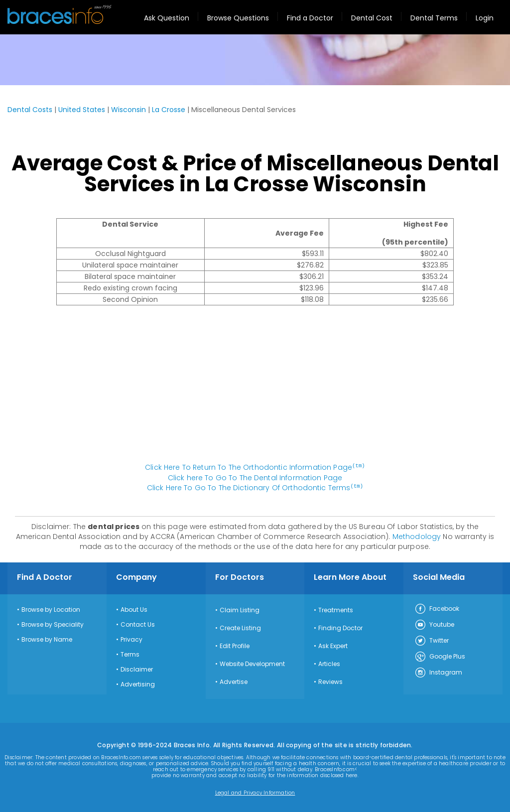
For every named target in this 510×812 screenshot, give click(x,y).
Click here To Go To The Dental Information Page (255, 477)
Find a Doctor (310, 18)
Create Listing (240, 627)
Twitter (432, 640)
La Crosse (169, 110)
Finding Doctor (340, 627)
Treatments (336, 609)
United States (82, 110)
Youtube (434, 624)
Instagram (438, 672)
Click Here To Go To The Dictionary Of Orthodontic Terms (255, 487)
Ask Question (167, 18)
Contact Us (138, 624)
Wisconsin (128, 110)
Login (485, 18)
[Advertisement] (255, 389)
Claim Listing (240, 609)
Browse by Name (47, 639)
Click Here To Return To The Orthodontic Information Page (255, 467)
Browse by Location (51, 609)
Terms (130, 654)
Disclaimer (137, 669)
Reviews (330, 681)
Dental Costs (30, 110)
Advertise (234, 681)
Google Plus (440, 656)
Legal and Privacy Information (255, 792)
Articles (329, 663)
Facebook (437, 608)
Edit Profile (235, 645)
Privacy (131, 639)
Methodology (417, 536)
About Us (134, 609)
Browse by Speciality (53, 624)
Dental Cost (372, 18)
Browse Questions (238, 18)
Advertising (138, 683)
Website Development (252, 663)
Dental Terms (434, 18)
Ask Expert (333, 645)
